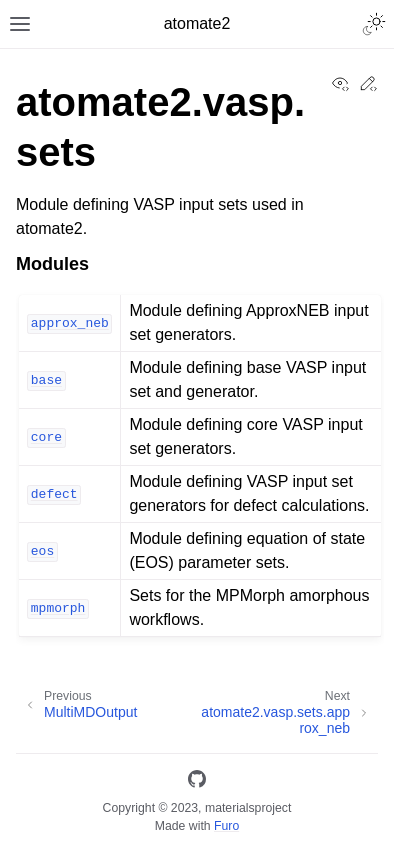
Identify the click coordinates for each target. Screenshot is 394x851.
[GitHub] (197, 782)
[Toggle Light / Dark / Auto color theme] (374, 24)
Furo (226, 826)
